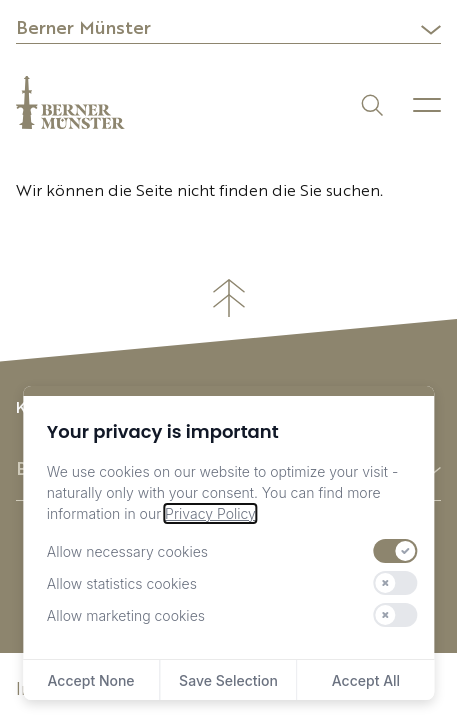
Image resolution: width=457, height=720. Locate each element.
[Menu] (427, 105)
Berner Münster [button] (83, 29)
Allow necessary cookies (127, 551)
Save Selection (228, 680)
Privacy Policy (210, 513)
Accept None (91, 680)
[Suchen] (370, 103)
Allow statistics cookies (122, 583)
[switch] (395, 551)
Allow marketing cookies (126, 615)
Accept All (366, 680)
